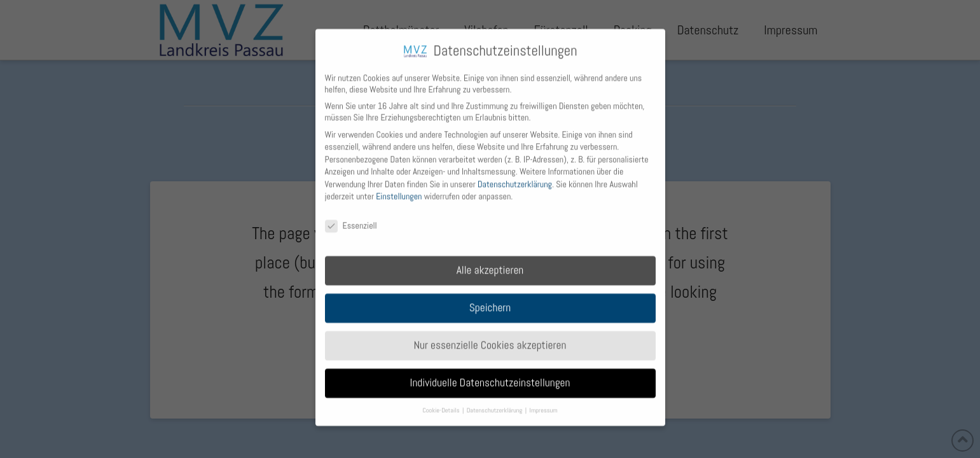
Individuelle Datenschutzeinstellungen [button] (490, 376)
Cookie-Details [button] (442, 404)
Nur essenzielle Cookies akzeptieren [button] (490, 338)
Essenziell (351, 219)
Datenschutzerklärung (515, 177)
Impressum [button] (544, 404)
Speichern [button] (490, 301)
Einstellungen (399, 190)
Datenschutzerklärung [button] (495, 404)
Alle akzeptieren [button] (490, 263)
